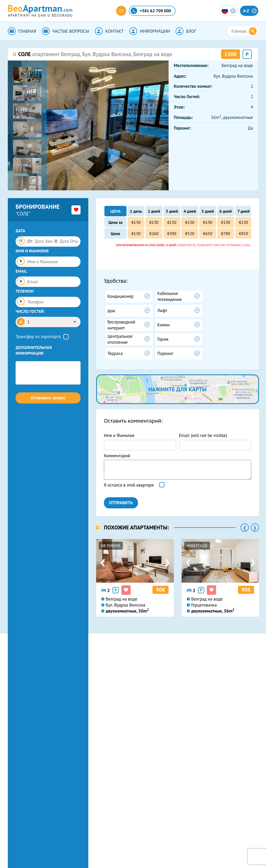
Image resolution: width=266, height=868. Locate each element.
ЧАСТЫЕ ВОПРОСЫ (65, 31)
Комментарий (117, 456)
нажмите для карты (177, 389)
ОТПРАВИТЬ (121, 503)
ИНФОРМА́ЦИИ (150, 31)
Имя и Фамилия (119, 435)
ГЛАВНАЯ (22, 31)
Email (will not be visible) (203, 435)
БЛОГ (186, 31)
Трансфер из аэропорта (38, 337)
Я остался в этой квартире (129, 485)
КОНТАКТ (109, 31)
